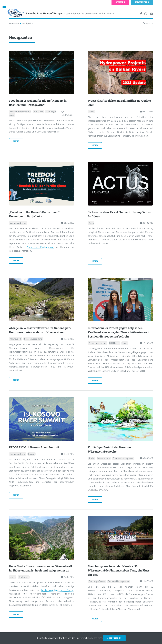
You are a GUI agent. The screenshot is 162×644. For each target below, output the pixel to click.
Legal (125, 343)
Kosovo (32, 454)
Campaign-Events (18, 223)
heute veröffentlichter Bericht (58, 590)
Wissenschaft (104, 458)
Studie (92, 112)
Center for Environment (40, 247)
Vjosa (91, 223)
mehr (16, 141)
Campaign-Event (18, 454)
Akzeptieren (114, 638)
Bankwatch (24, 577)
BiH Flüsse (38, 112)
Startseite (14, 23)
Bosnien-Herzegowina (20, 112)
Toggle (6, 6)
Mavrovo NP (16, 339)
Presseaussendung (33, 339)
